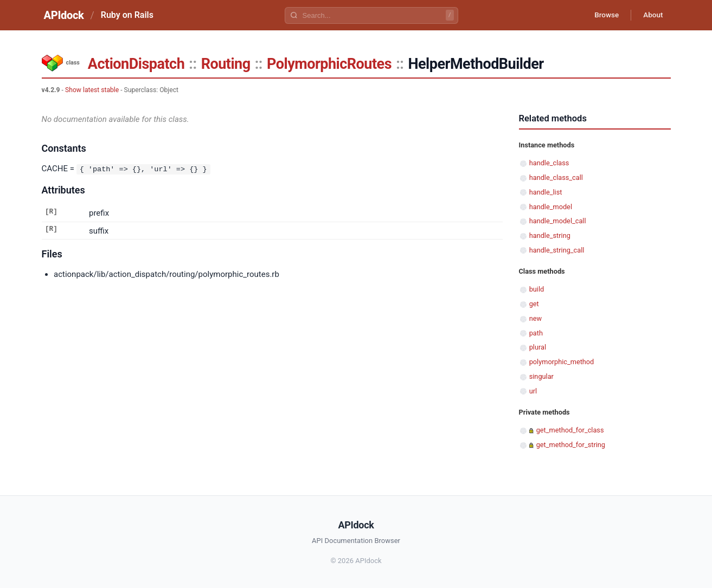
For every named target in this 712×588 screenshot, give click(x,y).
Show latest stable (92, 90)
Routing (226, 64)
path (536, 333)
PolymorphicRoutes (329, 64)
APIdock (64, 15)
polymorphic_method (562, 362)
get (534, 304)
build (537, 289)
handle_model (551, 207)
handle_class (549, 163)
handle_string (550, 235)
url (533, 391)
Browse (602, 15)
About (652, 15)
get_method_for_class (570, 430)
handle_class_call (556, 177)
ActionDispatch (136, 64)
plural (538, 347)
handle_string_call (557, 250)
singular (541, 376)
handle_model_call (558, 221)
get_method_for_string (571, 445)
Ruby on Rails (127, 15)
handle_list (546, 192)
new (535, 318)
